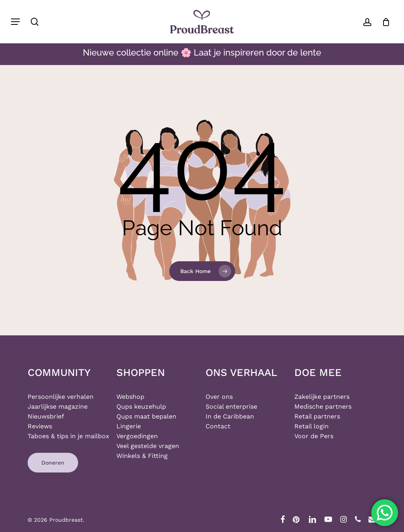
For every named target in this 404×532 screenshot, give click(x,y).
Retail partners (317, 416)
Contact (218, 426)
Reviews (40, 426)
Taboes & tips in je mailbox (68, 436)
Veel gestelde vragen (148, 446)
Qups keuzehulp (141, 406)
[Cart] (383, 22)
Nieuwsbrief (46, 416)
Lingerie (129, 426)
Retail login (311, 426)
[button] (15, 22)
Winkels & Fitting (142, 456)
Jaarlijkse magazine (58, 406)
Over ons (219, 397)
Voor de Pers (314, 436)
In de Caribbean (230, 416)
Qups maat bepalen (146, 416)
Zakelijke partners (322, 397)
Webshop (130, 397)
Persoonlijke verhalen (61, 397)
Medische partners (323, 406)
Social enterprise (231, 406)
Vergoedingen (137, 436)
